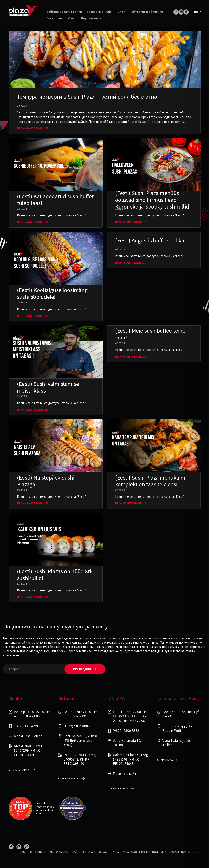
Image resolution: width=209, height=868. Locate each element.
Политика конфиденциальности (175, 852)
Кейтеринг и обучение (146, 12)
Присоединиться (85, 669)
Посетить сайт (125, 774)
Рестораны (55, 18)
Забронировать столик (64, 12)
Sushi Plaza (42, 803)
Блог (121, 12)
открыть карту (19, 770)
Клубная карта (92, 18)
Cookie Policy (141, 852)
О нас (72, 18)
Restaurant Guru (45, 810)
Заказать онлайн (100, 12)
